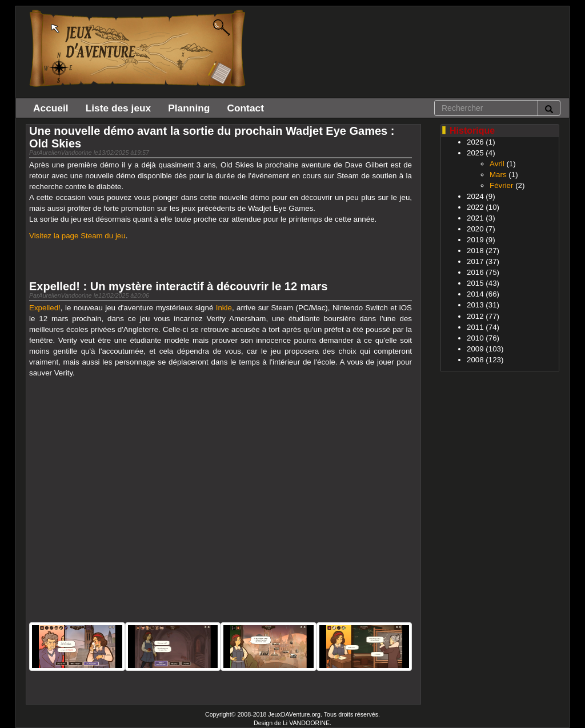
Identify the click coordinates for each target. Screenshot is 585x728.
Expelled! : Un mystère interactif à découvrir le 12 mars (178, 286)
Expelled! (45, 308)
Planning (189, 108)
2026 (475, 142)
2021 (475, 218)
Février (501, 185)
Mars (498, 175)
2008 (475, 360)
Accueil (51, 108)
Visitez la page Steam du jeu (77, 236)
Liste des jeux (119, 108)
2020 (475, 229)
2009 (475, 349)
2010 (475, 338)
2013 (475, 305)
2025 (475, 153)
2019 (475, 240)
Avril (497, 164)
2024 (475, 196)
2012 (475, 316)
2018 (475, 251)
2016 (475, 272)
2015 (475, 283)
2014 (475, 294)
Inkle (224, 308)
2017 (475, 261)
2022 (475, 207)
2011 (475, 327)
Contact (245, 108)
